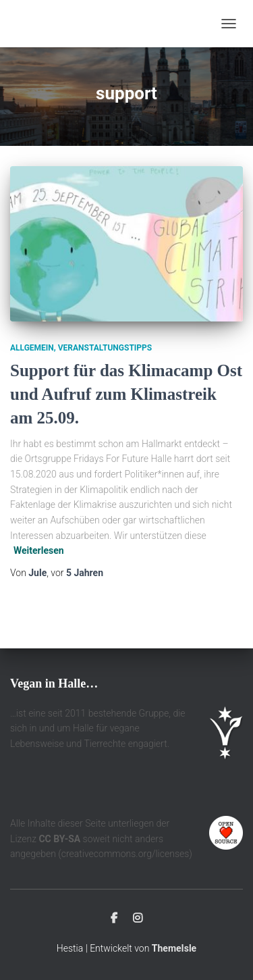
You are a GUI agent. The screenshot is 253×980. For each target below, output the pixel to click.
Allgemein (32, 348)
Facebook (114, 919)
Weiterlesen (39, 550)
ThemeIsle (174, 948)
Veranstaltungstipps (105, 348)
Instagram (138, 919)
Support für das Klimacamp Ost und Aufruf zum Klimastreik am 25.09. (126, 394)
